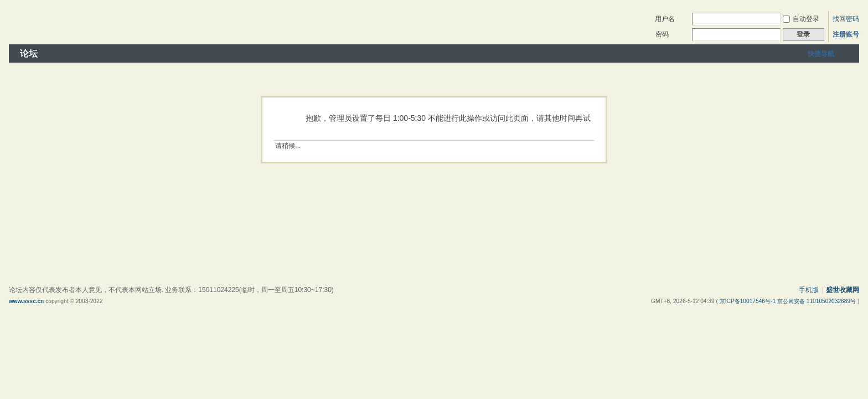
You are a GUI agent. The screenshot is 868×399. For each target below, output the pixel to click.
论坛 (29, 53)
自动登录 (801, 19)
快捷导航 (821, 54)
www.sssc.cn (27, 301)
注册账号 (846, 34)
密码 (662, 34)
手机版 (809, 290)
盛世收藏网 (843, 290)
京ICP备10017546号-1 (748, 301)
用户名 (665, 19)
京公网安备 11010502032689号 (817, 301)
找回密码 (846, 19)
